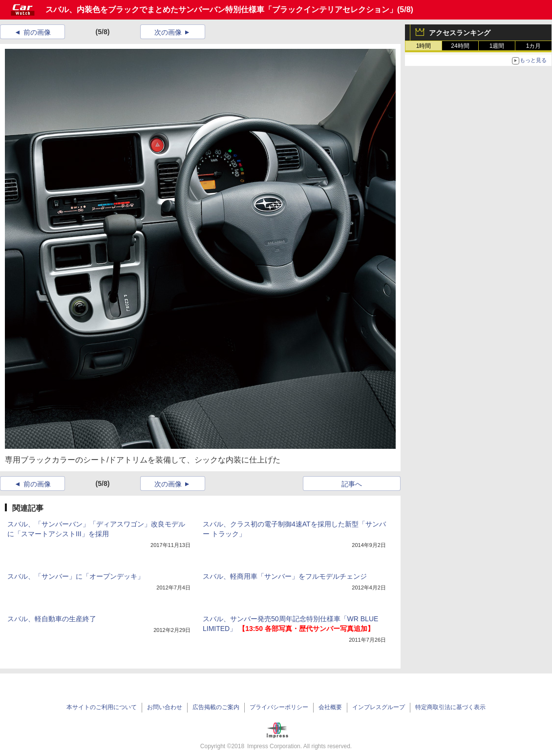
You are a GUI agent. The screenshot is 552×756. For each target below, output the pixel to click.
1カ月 (534, 46)
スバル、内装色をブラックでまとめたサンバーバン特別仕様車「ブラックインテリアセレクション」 (221, 10)
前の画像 (37, 32)
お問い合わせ (165, 707)
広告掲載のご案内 (216, 707)
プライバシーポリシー (279, 707)
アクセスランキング (460, 33)
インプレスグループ (379, 707)
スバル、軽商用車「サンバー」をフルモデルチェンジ (285, 576)
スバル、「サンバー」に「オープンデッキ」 (76, 576)
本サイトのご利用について (102, 707)
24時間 (460, 46)
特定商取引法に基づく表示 (450, 707)
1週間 (497, 46)
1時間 (424, 46)
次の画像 (168, 32)
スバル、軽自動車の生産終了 (52, 619)
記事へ (352, 484)
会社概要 (330, 707)
